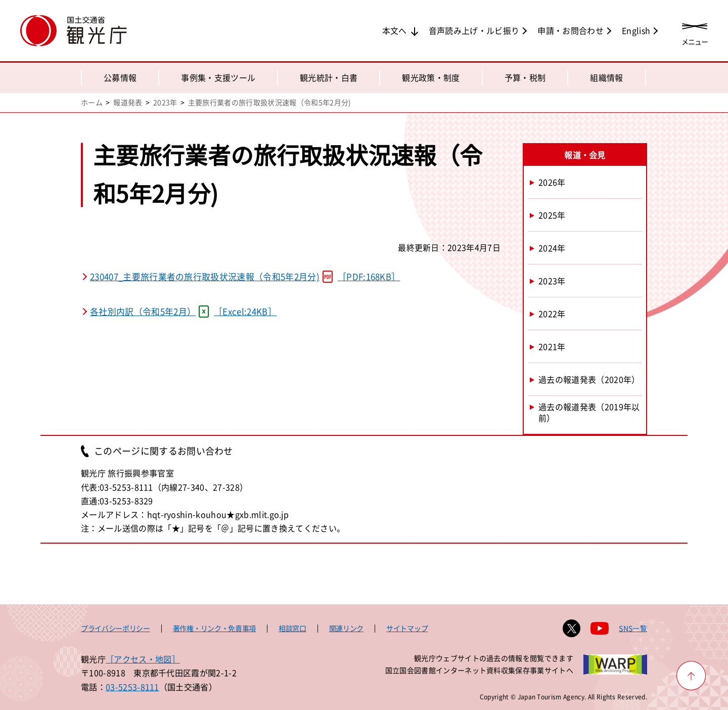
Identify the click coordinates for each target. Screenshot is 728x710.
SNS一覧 (633, 628)
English (636, 30)
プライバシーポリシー (116, 628)
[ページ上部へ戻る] (691, 676)
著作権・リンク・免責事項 (214, 628)
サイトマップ (407, 628)
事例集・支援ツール (218, 77)
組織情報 (606, 77)
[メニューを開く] (695, 32)
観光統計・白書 (329, 77)
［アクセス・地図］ (143, 659)
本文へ (395, 30)
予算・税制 (525, 77)
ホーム (92, 102)
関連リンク (346, 628)
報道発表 (128, 102)
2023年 (165, 102)
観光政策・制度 (431, 77)
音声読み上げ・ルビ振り (474, 30)
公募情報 (120, 77)
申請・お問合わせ (571, 30)
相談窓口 (292, 628)
